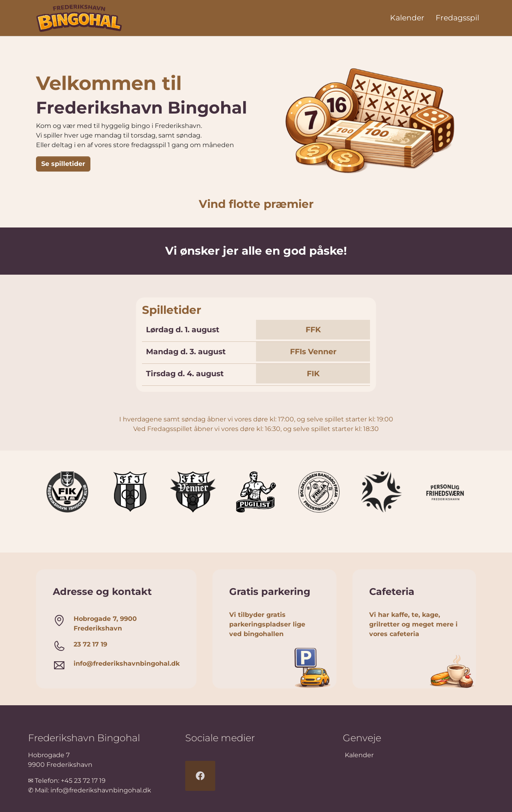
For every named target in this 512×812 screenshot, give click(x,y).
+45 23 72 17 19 (83, 781)
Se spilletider (63, 164)
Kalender (359, 755)
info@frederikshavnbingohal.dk (101, 790)
